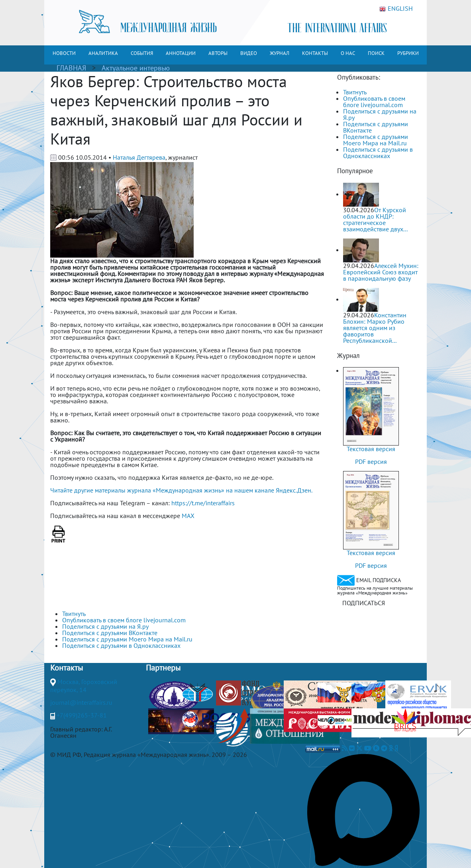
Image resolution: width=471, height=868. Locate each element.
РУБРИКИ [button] (408, 53)
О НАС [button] (348, 53)
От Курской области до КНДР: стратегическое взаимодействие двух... (375, 219)
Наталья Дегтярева (139, 157)
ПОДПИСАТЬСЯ (364, 603)
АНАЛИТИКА (103, 53)
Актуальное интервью (136, 68)
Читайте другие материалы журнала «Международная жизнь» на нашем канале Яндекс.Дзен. (181, 490)
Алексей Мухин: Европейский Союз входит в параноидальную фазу (381, 272)
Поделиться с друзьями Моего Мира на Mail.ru (376, 140)
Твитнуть (355, 92)
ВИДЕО (249, 53)
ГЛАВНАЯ (71, 68)
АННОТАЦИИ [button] (181, 53)
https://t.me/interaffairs (203, 503)
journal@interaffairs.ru (81, 702)
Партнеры (163, 668)
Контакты (67, 668)
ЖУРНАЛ (280, 53)
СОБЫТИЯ (142, 53)
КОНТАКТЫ (315, 53)
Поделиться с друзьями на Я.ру (380, 114)
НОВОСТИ (64, 53)
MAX (188, 516)
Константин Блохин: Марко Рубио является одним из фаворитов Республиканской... (375, 328)
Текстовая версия (371, 449)
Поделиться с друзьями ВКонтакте (376, 127)
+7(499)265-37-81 (82, 715)
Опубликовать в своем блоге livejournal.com (374, 102)
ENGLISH (396, 9)
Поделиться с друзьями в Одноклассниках (378, 152)
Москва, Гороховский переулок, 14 (84, 686)
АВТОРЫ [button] (218, 53)
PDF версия (371, 461)
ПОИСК (376, 53)
